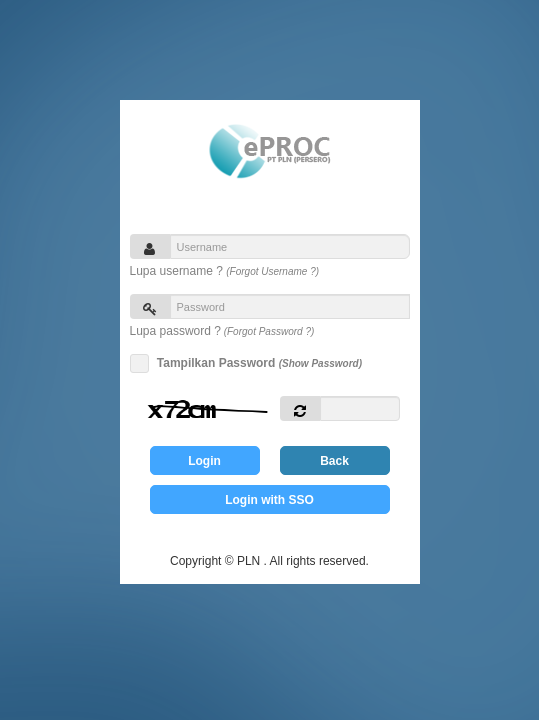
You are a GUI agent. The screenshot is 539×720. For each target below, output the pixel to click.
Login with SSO (269, 500)
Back (334, 461)
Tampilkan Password (256, 363)
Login (204, 461)
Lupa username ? (225, 271)
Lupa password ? (222, 331)
